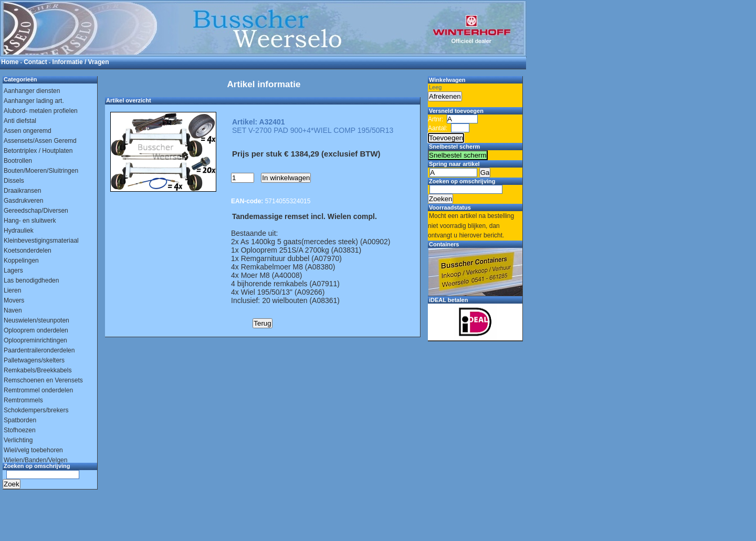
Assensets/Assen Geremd (40, 141)
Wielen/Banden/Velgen (35, 460)
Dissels (14, 181)
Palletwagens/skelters (34, 360)
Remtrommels (23, 400)
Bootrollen (18, 161)
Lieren (12, 290)
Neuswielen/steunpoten (36, 320)
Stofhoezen (20, 430)
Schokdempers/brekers (36, 410)
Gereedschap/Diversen (36, 211)
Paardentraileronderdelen (39, 350)
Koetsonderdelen (28, 251)
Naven (13, 310)
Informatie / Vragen (81, 62)
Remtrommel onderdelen (38, 390)
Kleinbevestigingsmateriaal (41, 241)
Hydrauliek (19, 231)
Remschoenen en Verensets (43, 380)
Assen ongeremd (28, 131)
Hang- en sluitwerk (30, 221)
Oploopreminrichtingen (35, 340)
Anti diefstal (20, 121)
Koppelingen (21, 261)
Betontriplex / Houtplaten (38, 151)
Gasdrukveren (23, 201)
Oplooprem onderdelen (36, 330)
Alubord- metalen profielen (41, 111)
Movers (14, 300)
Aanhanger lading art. (34, 101)
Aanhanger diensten (32, 91)
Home (10, 62)
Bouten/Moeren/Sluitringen (41, 171)
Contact (35, 62)
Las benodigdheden (31, 280)
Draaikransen (22, 191)
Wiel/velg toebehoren (33, 450)
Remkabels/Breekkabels (38, 370)
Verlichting (18, 440)
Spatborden (20, 420)
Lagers (13, 270)
